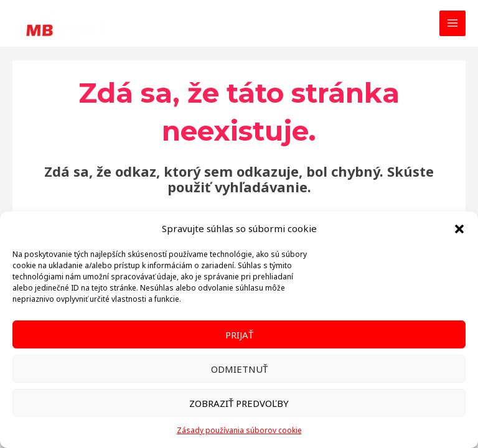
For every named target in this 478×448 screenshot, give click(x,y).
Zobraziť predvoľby (239, 403)
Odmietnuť (239, 369)
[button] (459, 229)
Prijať (239, 335)
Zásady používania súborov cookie (239, 430)
